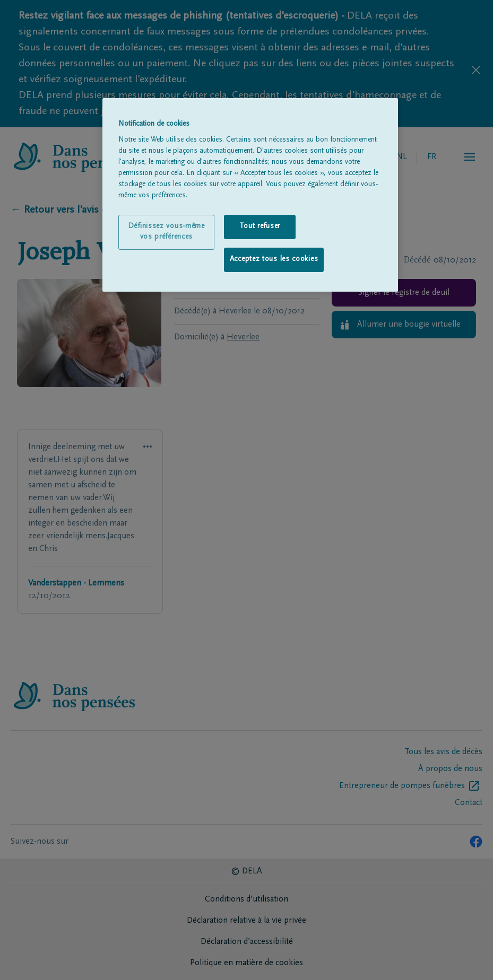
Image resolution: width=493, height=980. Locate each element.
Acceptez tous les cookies (274, 259)
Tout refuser (260, 226)
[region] (250, 195)
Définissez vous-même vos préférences (166, 232)
